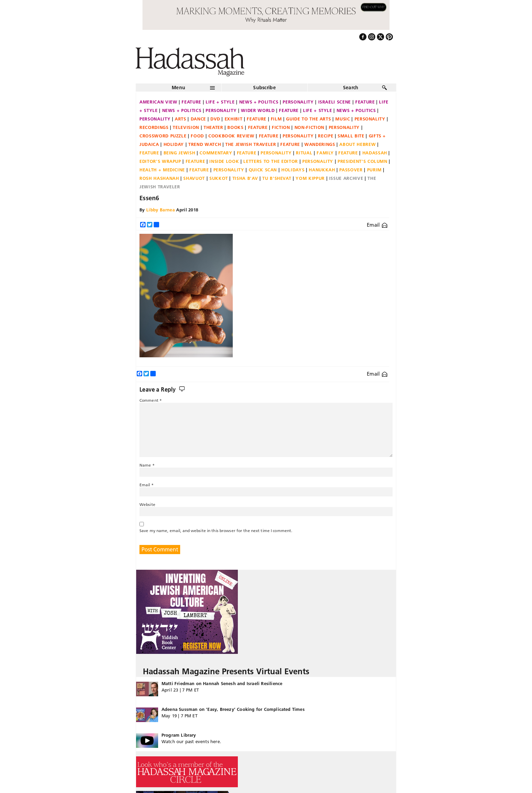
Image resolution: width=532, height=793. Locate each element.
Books (235, 127)
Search (351, 88)
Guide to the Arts (308, 119)
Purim (374, 170)
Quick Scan (263, 170)
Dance (198, 119)
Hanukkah (322, 170)
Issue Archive (346, 178)
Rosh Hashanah (159, 178)
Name (147, 465)
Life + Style (220, 102)
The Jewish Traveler (251, 144)
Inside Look (224, 161)
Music (343, 119)
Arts (180, 119)
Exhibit (234, 119)
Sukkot (219, 178)
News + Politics (259, 102)
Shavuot (194, 178)
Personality (298, 102)
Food (197, 136)
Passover (351, 170)
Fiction (281, 127)
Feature (191, 102)
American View (158, 102)
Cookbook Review (231, 136)
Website (147, 504)
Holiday (174, 144)
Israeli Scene (335, 102)
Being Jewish (179, 153)
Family (325, 153)
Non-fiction (309, 127)
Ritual (304, 153)
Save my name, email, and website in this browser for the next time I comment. (216, 531)
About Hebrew (357, 144)
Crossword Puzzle (163, 136)
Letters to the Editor (271, 161)
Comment (151, 400)
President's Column (363, 161)
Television (186, 127)
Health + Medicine (162, 170)
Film (276, 119)
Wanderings (320, 144)
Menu (178, 88)
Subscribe (264, 88)
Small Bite (351, 136)
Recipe (326, 136)
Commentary (216, 153)
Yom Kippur (310, 178)
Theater (213, 127)
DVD (215, 119)
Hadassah (375, 153)
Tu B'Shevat (277, 178)
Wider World (258, 110)
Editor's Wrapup (160, 161)
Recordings (154, 127)
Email (377, 225)
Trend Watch (205, 144)
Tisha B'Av (245, 178)
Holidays (293, 170)
